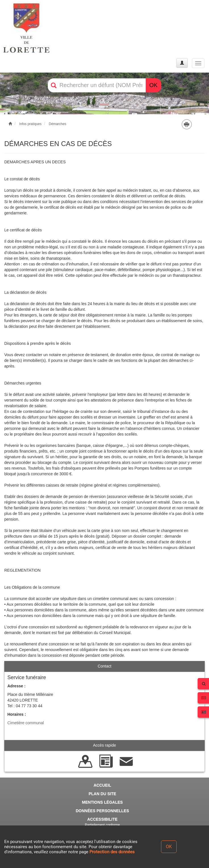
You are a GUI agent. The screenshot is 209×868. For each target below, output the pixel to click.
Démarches (58, 124)
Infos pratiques (31, 124)
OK (153, 85)
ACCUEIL (102, 785)
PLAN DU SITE (102, 794)
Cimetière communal (26, 723)
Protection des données (112, 852)
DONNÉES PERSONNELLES (102, 811)
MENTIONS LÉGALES (103, 802)
